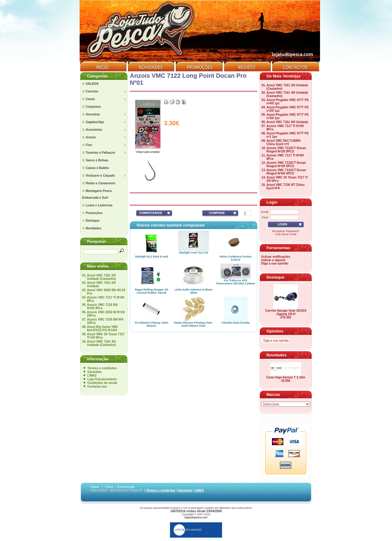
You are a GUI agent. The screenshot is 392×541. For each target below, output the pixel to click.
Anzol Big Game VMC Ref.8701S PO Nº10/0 (103, 329)
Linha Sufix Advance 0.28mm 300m (194, 291)
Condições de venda (102, 383)
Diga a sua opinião (275, 263)
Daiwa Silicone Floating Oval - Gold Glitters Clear (194, 324)
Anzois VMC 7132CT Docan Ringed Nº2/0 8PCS (286, 150)
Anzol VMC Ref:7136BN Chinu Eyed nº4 (283, 142)
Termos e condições (102, 368)
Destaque (275, 277)
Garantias (94, 372)
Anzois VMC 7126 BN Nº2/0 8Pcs (102, 306)
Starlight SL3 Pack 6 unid (152, 257)
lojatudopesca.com (196, 517)
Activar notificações (276, 257)
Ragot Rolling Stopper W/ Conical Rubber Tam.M (151, 291)
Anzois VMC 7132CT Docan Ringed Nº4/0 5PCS (286, 164)
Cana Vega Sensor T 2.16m (286, 377)
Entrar (95, 487)
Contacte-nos (97, 387)
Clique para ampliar (148, 151)
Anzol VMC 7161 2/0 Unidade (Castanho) (101, 277)
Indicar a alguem (273, 260)
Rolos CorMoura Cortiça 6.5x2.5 (236, 258)
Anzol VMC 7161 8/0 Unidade (287, 122)
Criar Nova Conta (286, 234)
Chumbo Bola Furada (236, 323)
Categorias (97, 76)
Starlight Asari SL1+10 (193, 253)
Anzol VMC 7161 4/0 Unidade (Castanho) (101, 343)
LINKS (92, 376)
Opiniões (275, 331)
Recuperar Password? (286, 231)
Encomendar (126, 487)
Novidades (277, 355)
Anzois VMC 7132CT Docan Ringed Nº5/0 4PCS (286, 172)
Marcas (273, 394)
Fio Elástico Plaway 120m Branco (151, 324)
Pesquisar (96, 241)
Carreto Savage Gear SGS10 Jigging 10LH (286, 312)
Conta (109, 487)
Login (272, 202)
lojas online (99, 490)
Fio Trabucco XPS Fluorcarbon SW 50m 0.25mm (236, 282)
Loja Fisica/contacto (102, 379)
